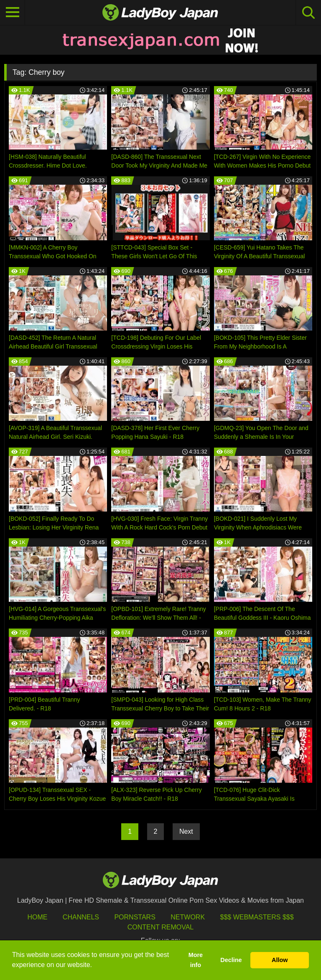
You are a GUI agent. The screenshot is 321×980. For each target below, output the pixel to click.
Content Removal (161, 927)
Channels (81, 917)
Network (188, 917)
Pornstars (135, 917)
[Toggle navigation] (13, 13)
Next (186, 831)
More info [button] (196, 960)
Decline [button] (231, 960)
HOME (37, 917)
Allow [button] (280, 960)
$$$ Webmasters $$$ (257, 917)
